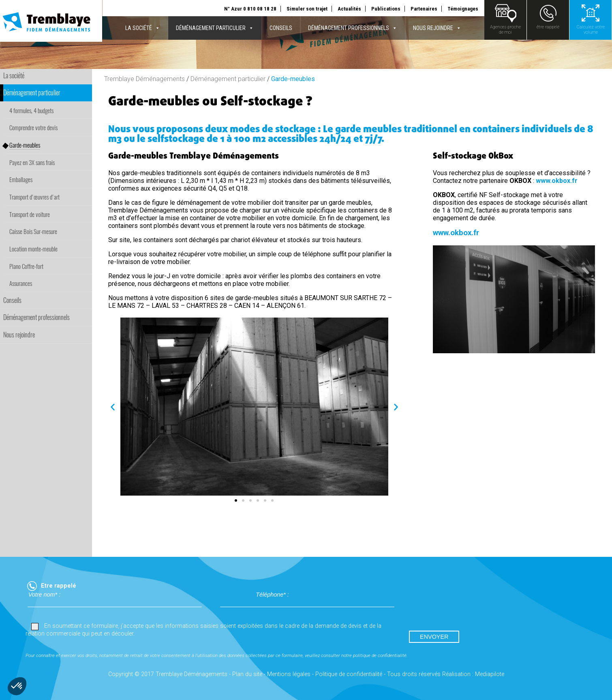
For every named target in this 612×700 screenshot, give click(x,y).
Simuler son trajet (307, 9)
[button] (113, 407)
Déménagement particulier (215, 28)
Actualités (349, 9)
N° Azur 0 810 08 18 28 (250, 9)
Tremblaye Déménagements (144, 79)
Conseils (281, 28)
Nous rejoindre (437, 28)
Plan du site (247, 674)
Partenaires (424, 9)
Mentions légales (289, 674)
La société (143, 28)
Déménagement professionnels (353, 28)
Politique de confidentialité (349, 674)
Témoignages (463, 9)
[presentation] (468, 607)
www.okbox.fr (557, 181)
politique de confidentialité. (380, 655)
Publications (386, 9)
